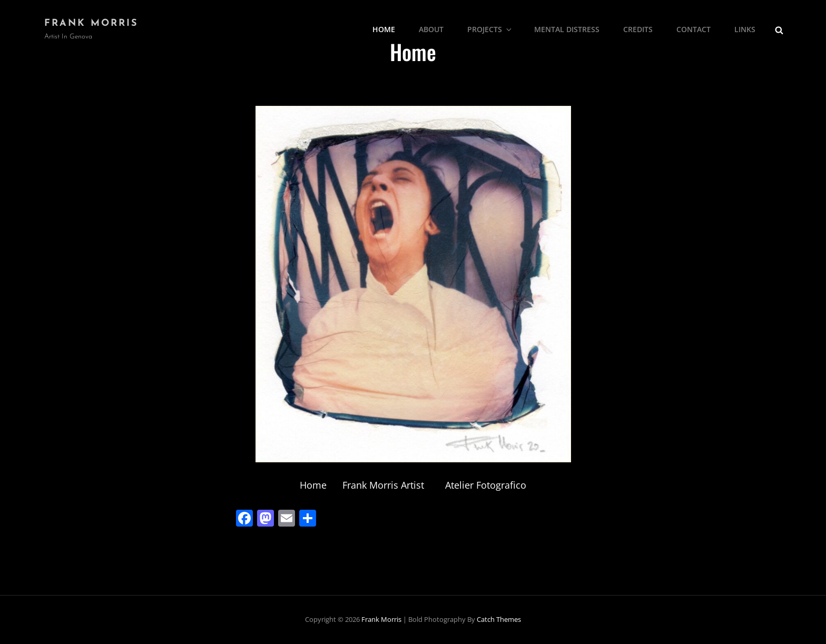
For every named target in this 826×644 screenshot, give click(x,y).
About (431, 29)
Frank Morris (91, 23)
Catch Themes (499, 619)
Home (384, 29)
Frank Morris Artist (383, 485)
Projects (490, 29)
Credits (638, 29)
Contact (694, 29)
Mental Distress (567, 29)
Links (745, 29)
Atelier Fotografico (486, 485)
